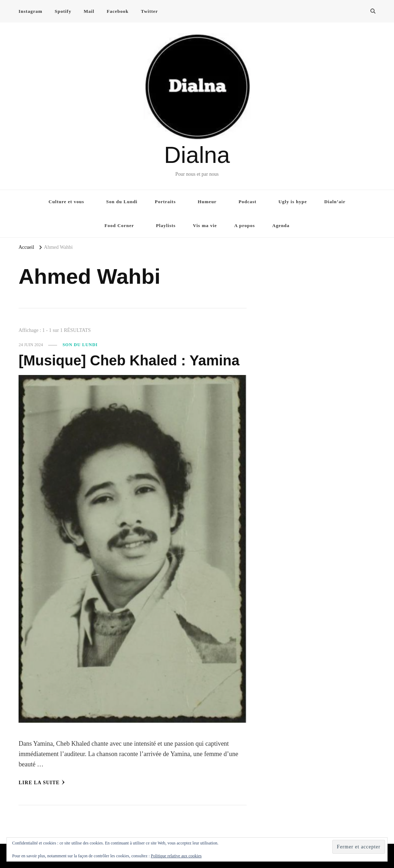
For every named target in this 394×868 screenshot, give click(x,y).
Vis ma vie (205, 225)
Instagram (31, 11)
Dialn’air (335, 202)
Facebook (118, 11)
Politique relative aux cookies (176, 856)
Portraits (165, 202)
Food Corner (119, 225)
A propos (244, 225)
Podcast (247, 202)
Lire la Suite (42, 782)
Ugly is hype (293, 202)
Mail (89, 11)
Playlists (166, 225)
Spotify (63, 11)
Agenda (281, 225)
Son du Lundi (122, 202)
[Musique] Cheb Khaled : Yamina (129, 360)
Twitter (150, 11)
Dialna (197, 155)
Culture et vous (66, 202)
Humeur (207, 202)
